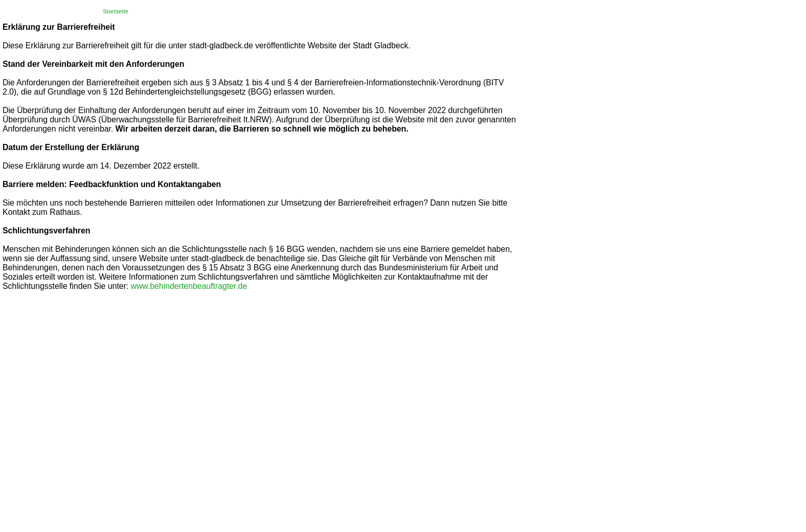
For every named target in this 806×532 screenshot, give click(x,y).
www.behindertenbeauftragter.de (189, 286)
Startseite (116, 11)
